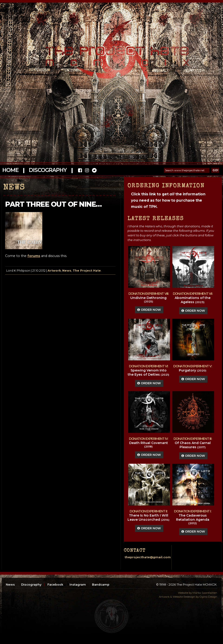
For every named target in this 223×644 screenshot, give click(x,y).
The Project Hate (87, 271)
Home (10, 170)
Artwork (54, 271)
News (67, 271)
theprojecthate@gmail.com (148, 557)
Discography (48, 170)
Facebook (55, 585)
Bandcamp (101, 585)
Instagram (78, 585)
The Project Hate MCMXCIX (111, 53)
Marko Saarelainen (205, 593)
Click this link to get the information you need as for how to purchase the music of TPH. (168, 200)
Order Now (149, 310)
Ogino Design (208, 597)
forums (34, 256)
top (111, 616)
